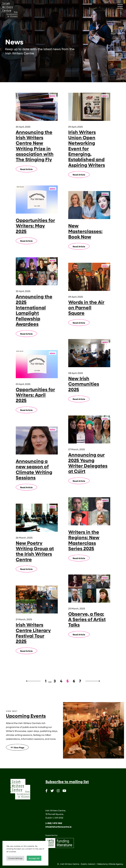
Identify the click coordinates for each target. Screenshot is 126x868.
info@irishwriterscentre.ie (58, 827)
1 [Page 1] (46, 681)
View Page (17, 747)
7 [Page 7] (80, 681)
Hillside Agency (116, 864)
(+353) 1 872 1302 (54, 823)
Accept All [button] (34, 858)
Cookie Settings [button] (15, 858)
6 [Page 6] (74, 681)
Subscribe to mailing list (67, 782)
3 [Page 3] (55, 681)
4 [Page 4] (61, 681)
